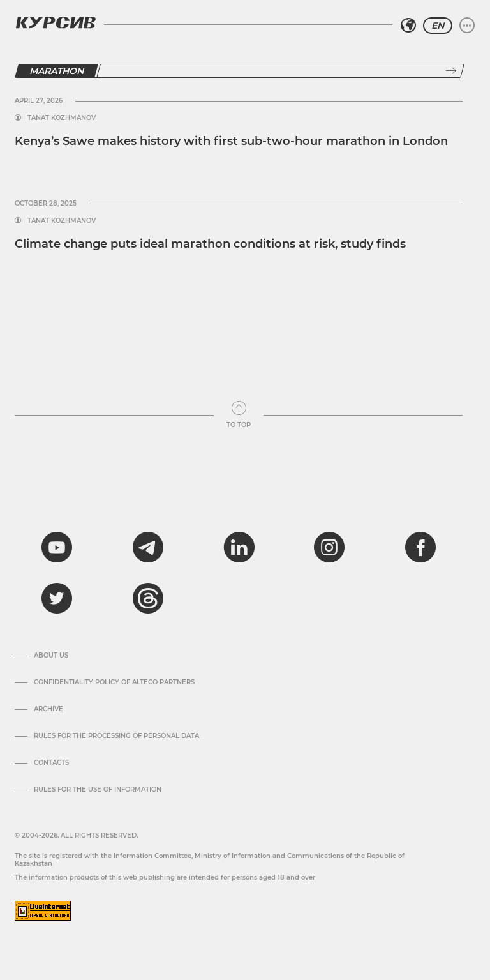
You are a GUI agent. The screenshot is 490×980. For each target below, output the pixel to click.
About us (51, 656)
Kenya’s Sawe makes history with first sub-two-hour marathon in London (231, 141)
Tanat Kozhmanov (62, 118)
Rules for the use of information (98, 790)
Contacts (51, 763)
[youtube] (57, 547)
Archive (48, 709)
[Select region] (408, 26)
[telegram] (148, 547)
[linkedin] (239, 547)
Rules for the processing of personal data (116, 736)
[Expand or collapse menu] (467, 26)
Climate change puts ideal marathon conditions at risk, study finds (210, 244)
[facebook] (420, 547)
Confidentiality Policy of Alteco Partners (114, 682)
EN (438, 26)
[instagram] (329, 547)
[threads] (148, 598)
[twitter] (57, 598)
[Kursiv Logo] (56, 22)
